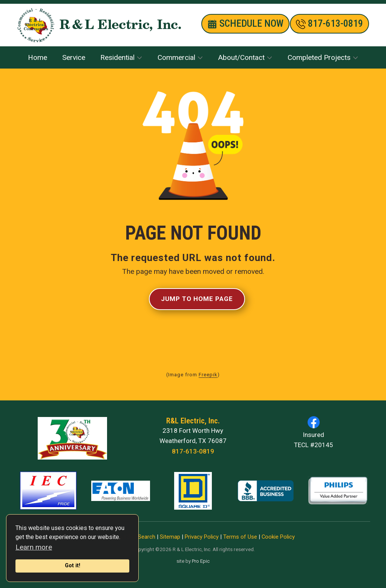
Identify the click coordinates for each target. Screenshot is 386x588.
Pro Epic (201, 561)
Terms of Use (240, 537)
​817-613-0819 (329, 24)
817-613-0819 (193, 451)
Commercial (176, 57)
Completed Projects (319, 57)
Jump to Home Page (197, 299)
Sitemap (170, 537)
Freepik (208, 375)
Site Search (141, 537)
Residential (117, 57)
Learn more (34, 547)
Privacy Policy (202, 537)
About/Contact (241, 57)
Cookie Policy (278, 537)
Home (38, 57)
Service (74, 57)
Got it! (73, 566)
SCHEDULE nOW (245, 24)
